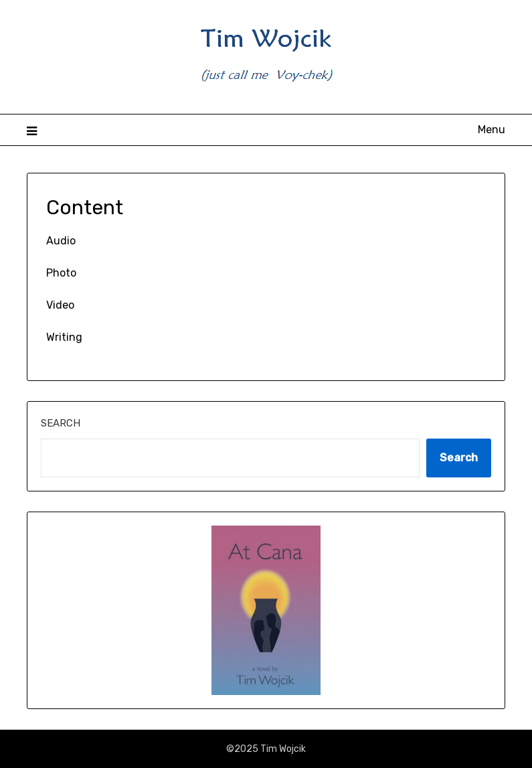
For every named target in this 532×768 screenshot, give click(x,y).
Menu (492, 130)
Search (61, 423)
